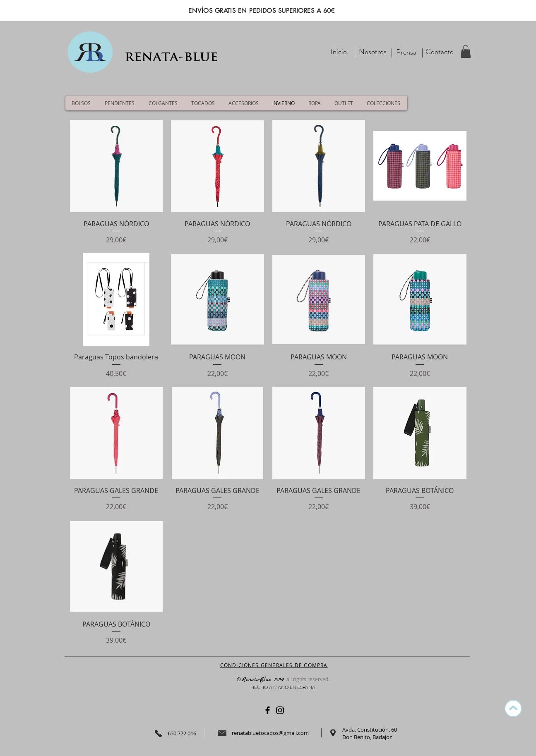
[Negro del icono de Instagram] (280, 710)
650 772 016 (182, 733)
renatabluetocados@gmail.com (270, 733)
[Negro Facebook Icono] (268, 710)
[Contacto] (440, 52)
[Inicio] (339, 52)
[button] (466, 51)
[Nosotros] (373, 52)
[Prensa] (406, 52)
